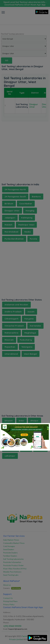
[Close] (45, 427)
